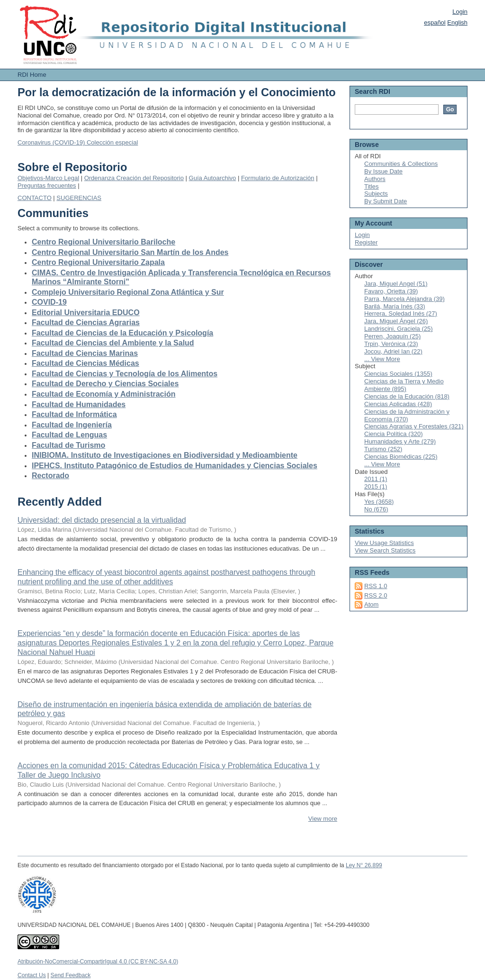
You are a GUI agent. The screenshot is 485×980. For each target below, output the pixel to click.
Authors (375, 179)
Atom (371, 604)
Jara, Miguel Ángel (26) (396, 321)
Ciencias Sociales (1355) (398, 374)
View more (323, 819)
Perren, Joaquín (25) (392, 336)
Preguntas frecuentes (47, 186)
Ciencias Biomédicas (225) (401, 457)
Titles (372, 186)
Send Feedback (71, 975)
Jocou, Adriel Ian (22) (393, 351)
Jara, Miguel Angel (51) (396, 284)
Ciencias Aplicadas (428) (398, 404)
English (457, 23)
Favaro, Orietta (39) (391, 291)
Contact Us (32, 975)
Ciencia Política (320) (394, 434)
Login (460, 12)
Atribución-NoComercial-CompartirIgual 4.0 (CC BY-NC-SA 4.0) (98, 962)
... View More (382, 359)
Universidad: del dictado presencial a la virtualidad (102, 520)
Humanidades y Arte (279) (400, 441)
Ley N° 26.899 (364, 865)
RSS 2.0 (376, 595)
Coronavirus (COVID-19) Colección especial (78, 142)
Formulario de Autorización (278, 178)
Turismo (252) (383, 449)
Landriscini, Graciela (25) (399, 329)
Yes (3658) (379, 502)
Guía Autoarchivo (213, 178)
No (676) (376, 509)
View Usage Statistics (384, 543)
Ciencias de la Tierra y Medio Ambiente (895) (404, 385)
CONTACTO (35, 198)
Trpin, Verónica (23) (391, 344)
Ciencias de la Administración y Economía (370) (407, 415)
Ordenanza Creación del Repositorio (134, 178)
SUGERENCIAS (79, 198)
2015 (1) (376, 486)
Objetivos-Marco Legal (48, 178)
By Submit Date (386, 201)
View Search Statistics (385, 550)
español (435, 23)
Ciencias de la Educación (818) (407, 396)
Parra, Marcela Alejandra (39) (404, 299)
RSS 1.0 (376, 586)
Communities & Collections (401, 164)
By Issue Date (383, 171)
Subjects (376, 194)
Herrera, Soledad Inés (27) (401, 313)
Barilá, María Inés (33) (395, 306)
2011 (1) (376, 479)
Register (366, 242)
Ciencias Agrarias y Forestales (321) (414, 426)
